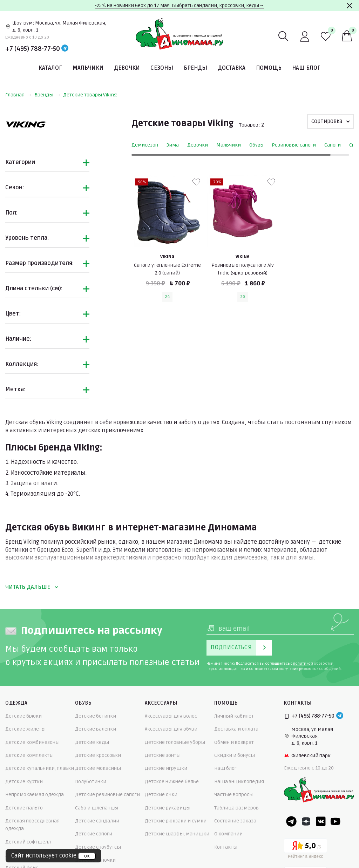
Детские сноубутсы (98, 847)
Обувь (256, 145)
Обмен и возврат (234, 742)
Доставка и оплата (236, 729)
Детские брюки (23, 716)
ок (87, 856)
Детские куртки (24, 782)
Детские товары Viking (90, 95)
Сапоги (333, 145)
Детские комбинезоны (32, 742)
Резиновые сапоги (294, 145)
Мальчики (88, 68)
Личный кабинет (234, 716)
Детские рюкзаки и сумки (176, 821)
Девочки (127, 68)
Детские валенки (96, 729)
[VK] (321, 821)
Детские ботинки (96, 716)
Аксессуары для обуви (171, 729)
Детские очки (161, 795)
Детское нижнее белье (172, 782)
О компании (228, 834)
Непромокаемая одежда (35, 795)
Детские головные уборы (175, 742)
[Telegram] (65, 49)
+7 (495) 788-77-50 (33, 49)
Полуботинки (91, 782)
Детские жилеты (25, 729)
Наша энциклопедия (239, 782)
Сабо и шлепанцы (97, 808)
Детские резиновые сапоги (107, 795)
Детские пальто (24, 808)
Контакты (226, 847)
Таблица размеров (236, 808)
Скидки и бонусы (235, 755)
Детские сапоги (94, 834)
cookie (68, 856)
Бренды (195, 68)
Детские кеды (92, 742)
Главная (18, 95)
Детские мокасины (98, 768)
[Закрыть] (350, 6)
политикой (303, 664)
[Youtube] (336, 821)
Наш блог (306, 68)
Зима (173, 145)
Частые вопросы (234, 795)
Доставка (232, 68)
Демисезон (145, 145)
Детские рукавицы (168, 808)
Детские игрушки (166, 768)
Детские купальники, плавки (40, 768)
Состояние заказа (235, 821)
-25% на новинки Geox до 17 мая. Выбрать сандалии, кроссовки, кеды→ (179, 5)
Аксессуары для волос (171, 716)
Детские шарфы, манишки (177, 834)
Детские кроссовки (98, 755)
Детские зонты (163, 755)
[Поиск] (284, 36)
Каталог (50, 68)
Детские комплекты (29, 755)
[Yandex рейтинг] (306, 850)
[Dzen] (306, 821)
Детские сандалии (97, 821)
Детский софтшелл (28, 842)
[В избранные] (196, 182)
